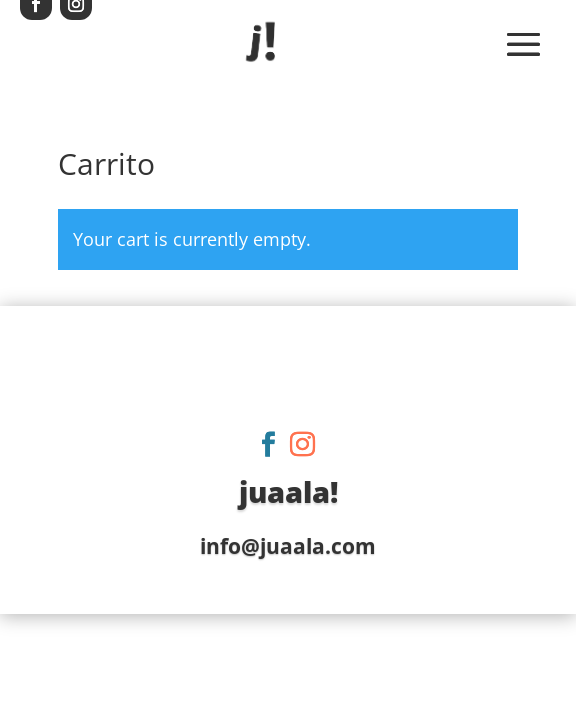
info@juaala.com (288, 546)
